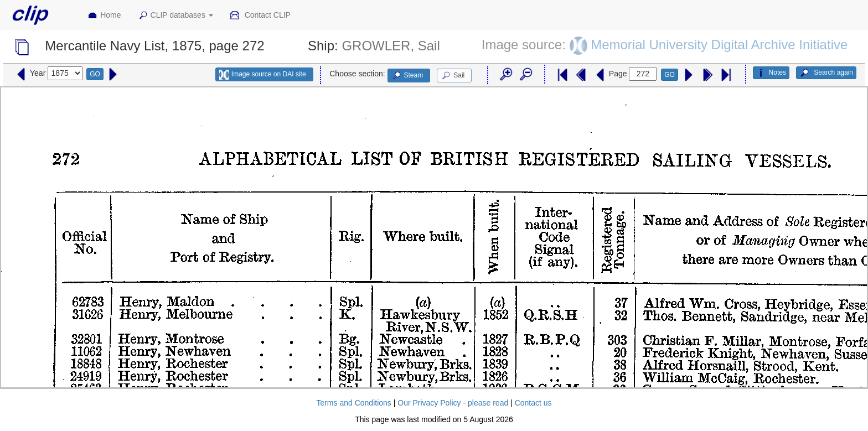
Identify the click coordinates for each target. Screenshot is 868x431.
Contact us (533, 403)
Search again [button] (826, 73)
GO (95, 74)
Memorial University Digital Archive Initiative (719, 45)
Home (104, 15)
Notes (771, 73)
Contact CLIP (260, 15)
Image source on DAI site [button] (263, 75)
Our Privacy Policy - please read (453, 403)
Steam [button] (407, 76)
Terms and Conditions (353, 403)
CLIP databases (175, 15)
